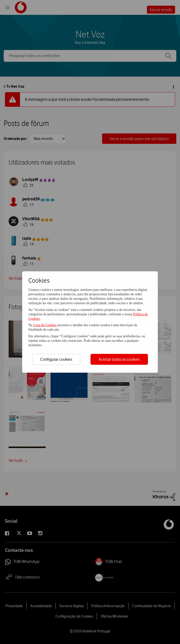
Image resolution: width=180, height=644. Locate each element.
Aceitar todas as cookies (119, 359)
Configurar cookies (56, 359)
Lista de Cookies (45, 325)
